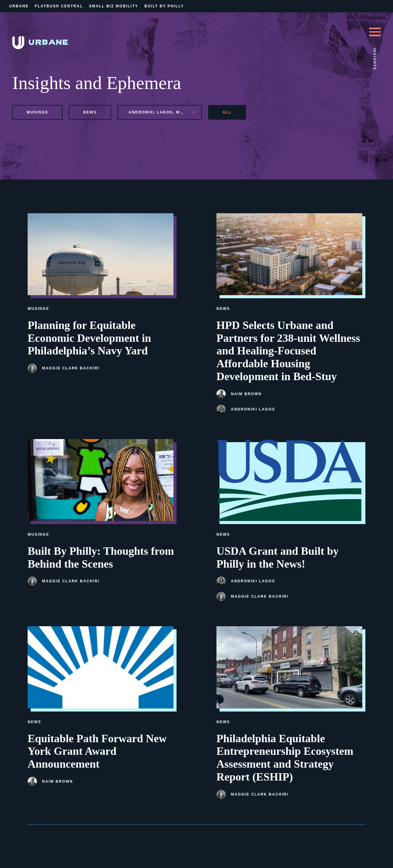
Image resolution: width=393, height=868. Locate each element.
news (90, 112)
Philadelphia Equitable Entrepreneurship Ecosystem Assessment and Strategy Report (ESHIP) (285, 758)
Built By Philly (164, 6)
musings (37, 112)
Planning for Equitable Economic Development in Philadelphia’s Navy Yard (89, 338)
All (227, 112)
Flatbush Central (59, 6)
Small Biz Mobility (114, 6)
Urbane (19, 6)
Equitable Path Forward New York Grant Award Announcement (97, 751)
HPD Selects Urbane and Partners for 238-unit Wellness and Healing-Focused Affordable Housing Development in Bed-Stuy (288, 351)
